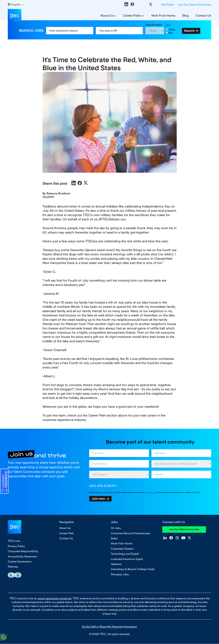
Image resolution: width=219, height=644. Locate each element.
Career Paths (132, 15)
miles (172, 30)
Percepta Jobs (120, 574)
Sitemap (13, 567)
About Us (107, 15)
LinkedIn (126, 4)
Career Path (67, 533)
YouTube (145, 4)
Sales (114, 538)
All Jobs (116, 528)
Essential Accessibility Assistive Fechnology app (15, 575)
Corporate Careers (122, 549)
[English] (16, 4)
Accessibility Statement (22, 556)
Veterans (116, 564)
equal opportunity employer (55, 598)
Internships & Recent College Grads (133, 569)
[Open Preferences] (4, 637)
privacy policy (150, 492)
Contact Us (203, 15)
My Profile (168, 5)
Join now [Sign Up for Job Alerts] (98, 499)
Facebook (132, 4)
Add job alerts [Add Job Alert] (102, 486)
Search (189, 31)
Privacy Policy (16, 546)
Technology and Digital (125, 554)
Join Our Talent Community (195, 5)
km (171, 33)
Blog (185, 15)
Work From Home (163, 15)
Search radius (154, 25)
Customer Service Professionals (130, 533)
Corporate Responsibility (23, 551)
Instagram (138, 4)
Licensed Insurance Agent (127, 559)
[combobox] (119, 31)
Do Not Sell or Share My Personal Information (109, 627)
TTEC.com (14, 541)
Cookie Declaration (20, 562)
